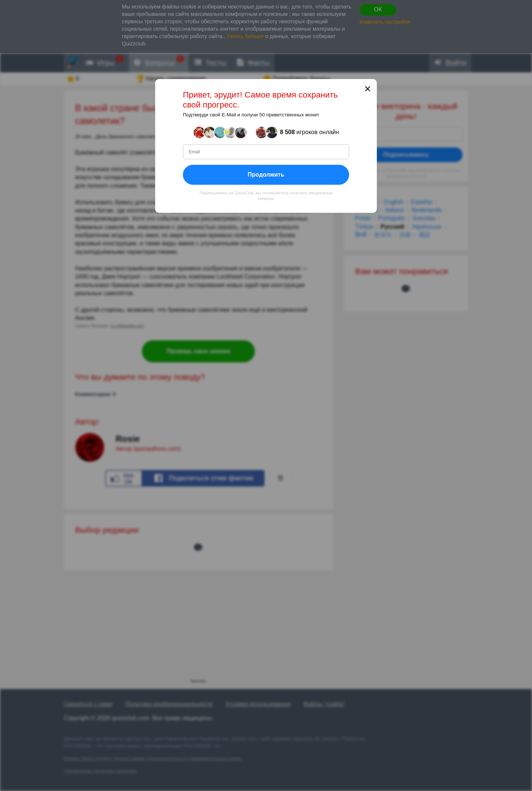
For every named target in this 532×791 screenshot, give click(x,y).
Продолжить (266, 175)
